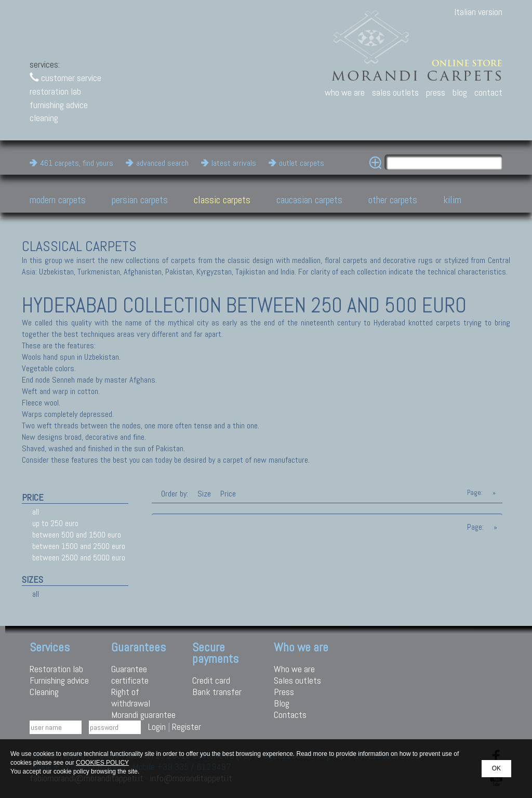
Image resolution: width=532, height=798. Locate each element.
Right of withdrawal (131, 697)
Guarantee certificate (130, 675)
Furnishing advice (59, 680)
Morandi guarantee (143, 715)
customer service (65, 78)
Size (204, 494)
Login (157, 727)
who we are (345, 92)
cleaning (44, 118)
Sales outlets (297, 680)
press (436, 92)
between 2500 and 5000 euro (79, 558)
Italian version (478, 12)
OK (496, 768)
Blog (282, 703)
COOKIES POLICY (102, 763)
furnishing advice (59, 105)
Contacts (290, 715)
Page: (475, 493)
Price (227, 494)
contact (488, 92)
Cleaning (44, 692)
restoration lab (55, 91)
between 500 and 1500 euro (77, 535)
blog (460, 92)
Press (284, 692)
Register (187, 727)
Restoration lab (56, 669)
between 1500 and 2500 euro (79, 546)
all (36, 512)
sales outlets (395, 92)
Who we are (294, 669)
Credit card (211, 680)
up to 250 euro (55, 523)
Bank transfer (217, 692)
